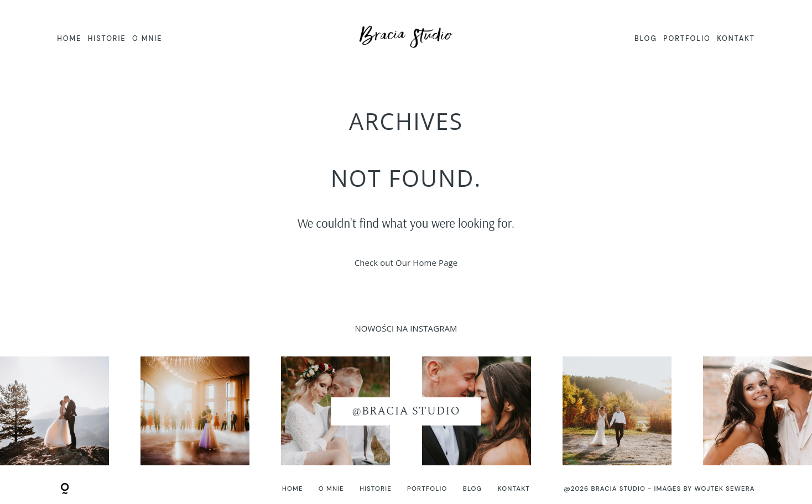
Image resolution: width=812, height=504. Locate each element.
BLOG (646, 38)
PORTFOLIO (687, 38)
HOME (69, 38)
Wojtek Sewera (724, 489)
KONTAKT (736, 38)
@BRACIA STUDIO (406, 411)
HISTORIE (107, 38)
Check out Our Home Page (406, 262)
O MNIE (147, 38)
